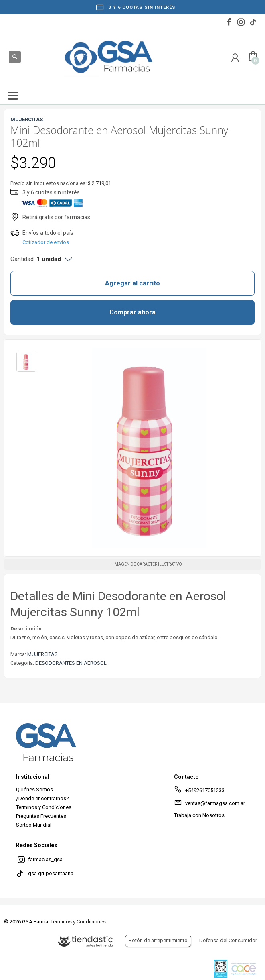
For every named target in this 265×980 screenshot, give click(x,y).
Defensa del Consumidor (228, 940)
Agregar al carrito (132, 283)
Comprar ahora (132, 312)
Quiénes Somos (34, 790)
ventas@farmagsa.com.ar (209, 805)
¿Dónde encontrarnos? (42, 798)
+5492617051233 (199, 792)
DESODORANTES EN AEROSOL (71, 663)
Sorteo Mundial (34, 825)
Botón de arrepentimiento (158, 940)
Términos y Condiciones (44, 807)
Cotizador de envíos (46, 242)
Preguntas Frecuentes (41, 816)
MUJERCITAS (42, 654)
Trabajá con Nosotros (199, 815)
